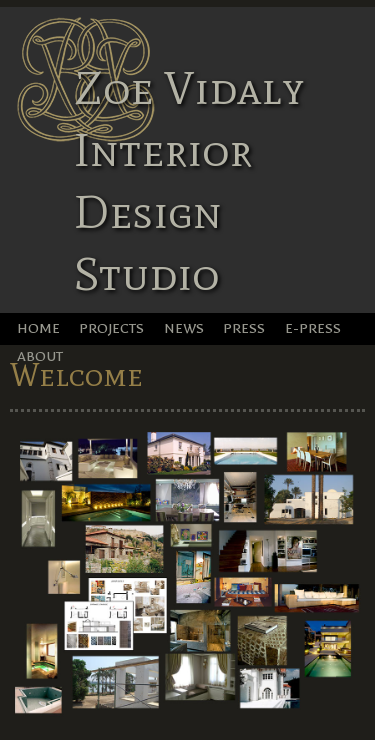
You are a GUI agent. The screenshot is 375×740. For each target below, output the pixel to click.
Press (244, 328)
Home (38, 328)
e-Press (313, 328)
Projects (111, 328)
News (184, 328)
